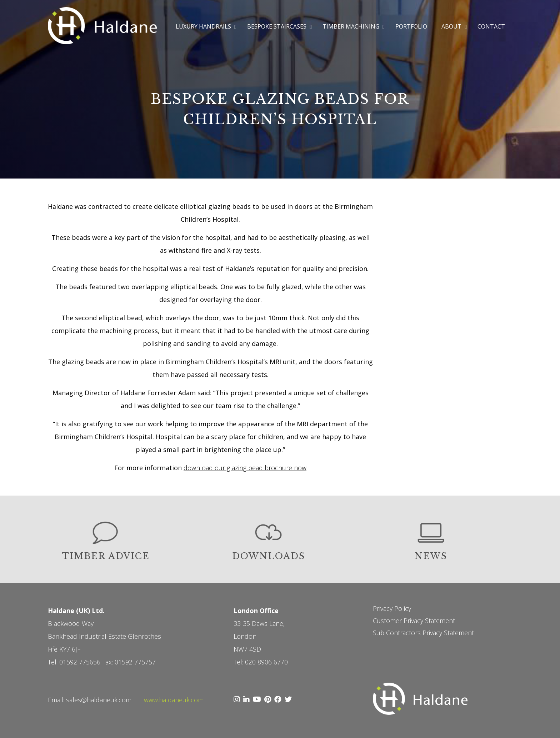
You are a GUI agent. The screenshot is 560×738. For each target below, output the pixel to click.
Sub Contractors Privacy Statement (423, 633)
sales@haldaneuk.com (99, 700)
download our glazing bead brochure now (245, 468)
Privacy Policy (392, 608)
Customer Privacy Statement (414, 621)
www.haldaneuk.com (174, 700)
